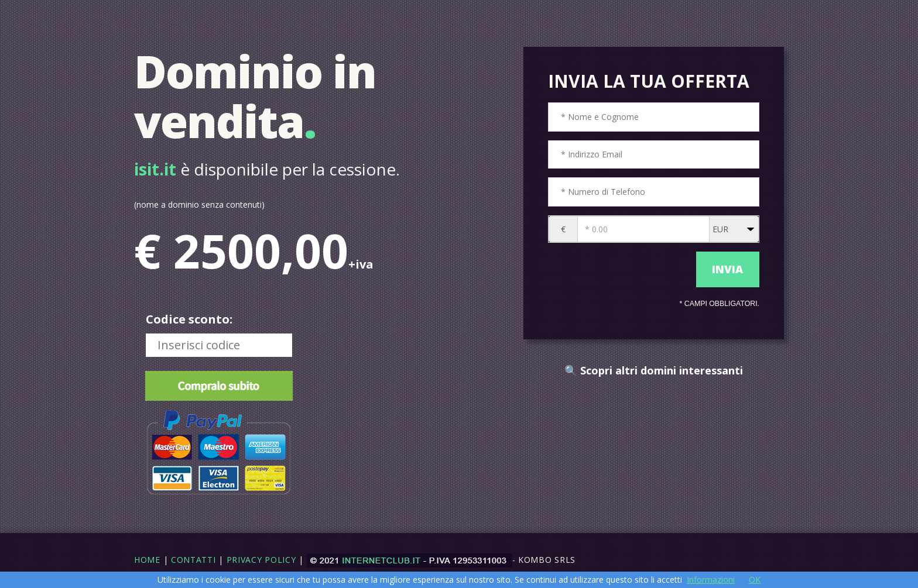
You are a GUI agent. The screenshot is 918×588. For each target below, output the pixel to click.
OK (755, 580)
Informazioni (711, 580)
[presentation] (619, 270)
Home (147, 560)
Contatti (193, 560)
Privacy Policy (261, 560)
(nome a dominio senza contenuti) (199, 204)
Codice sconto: (189, 319)
